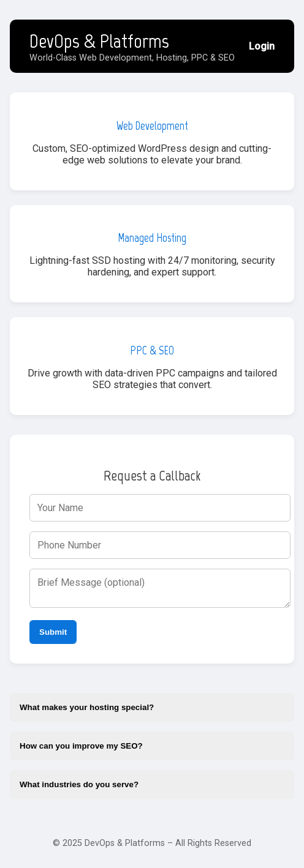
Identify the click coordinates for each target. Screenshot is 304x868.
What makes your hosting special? (87, 707)
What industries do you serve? (79, 784)
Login (262, 46)
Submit (53, 632)
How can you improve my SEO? (81, 746)
